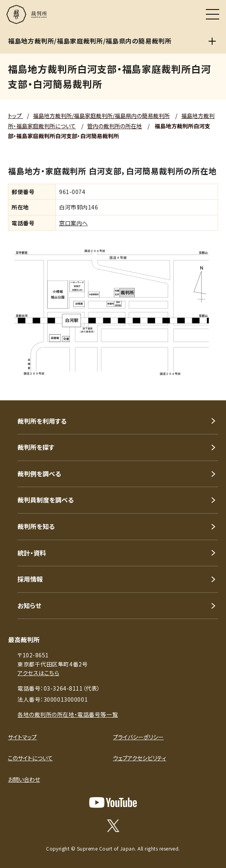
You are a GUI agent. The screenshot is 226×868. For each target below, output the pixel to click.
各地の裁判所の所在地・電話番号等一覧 (68, 714)
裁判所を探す (36, 447)
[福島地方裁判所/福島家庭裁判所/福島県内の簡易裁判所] (212, 41)
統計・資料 (32, 553)
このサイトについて (30, 758)
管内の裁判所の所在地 (115, 126)
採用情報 (30, 579)
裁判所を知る (36, 526)
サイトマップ (22, 737)
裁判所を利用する (42, 421)
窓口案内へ (74, 223)
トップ (15, 116)
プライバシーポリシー (138, 737)
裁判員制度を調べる (46, 500)
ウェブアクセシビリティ (140, 758)
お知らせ (29, 605)
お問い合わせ (24, 779)
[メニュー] (213, 14)
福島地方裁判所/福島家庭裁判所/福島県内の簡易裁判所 (101, 116)
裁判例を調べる (39, 474)
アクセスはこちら (38, 673)
